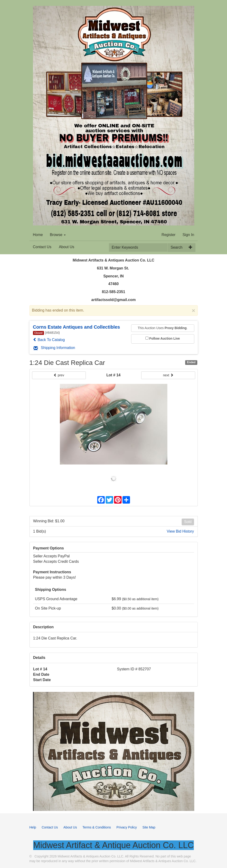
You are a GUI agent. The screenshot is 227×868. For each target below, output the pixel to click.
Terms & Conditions (97, 827)
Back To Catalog (49, 340)
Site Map (149, 827)
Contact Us (42, 247)
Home (38, 235)
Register (169, 235)
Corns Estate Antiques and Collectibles (77, 327)
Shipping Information (54, 348)
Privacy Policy (127, 827)
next (168, 375)
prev (59, 375)
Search (177, 247)
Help (33, 827)
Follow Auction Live (165, 338)
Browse (58, 235)
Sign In (188, 235)
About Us (67, 247)
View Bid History (180, 531)
